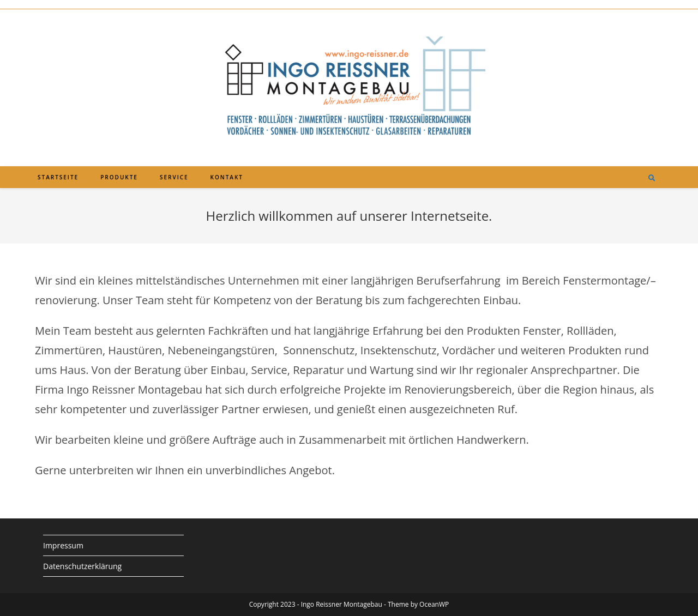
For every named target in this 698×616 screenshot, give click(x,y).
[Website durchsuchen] (652, 178)
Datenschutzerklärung (82, 566)
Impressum (63, 545)
